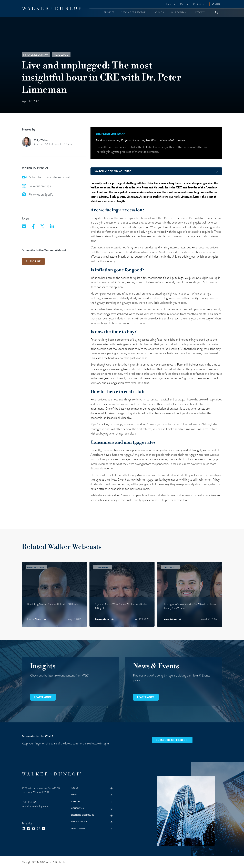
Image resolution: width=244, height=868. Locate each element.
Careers (184, 4)
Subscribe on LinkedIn (172, 740)
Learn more (43, 697)
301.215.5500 (30, 802)
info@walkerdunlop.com (35, 806)
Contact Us (199, 4)
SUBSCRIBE (33, 261)
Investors (170, 4)
